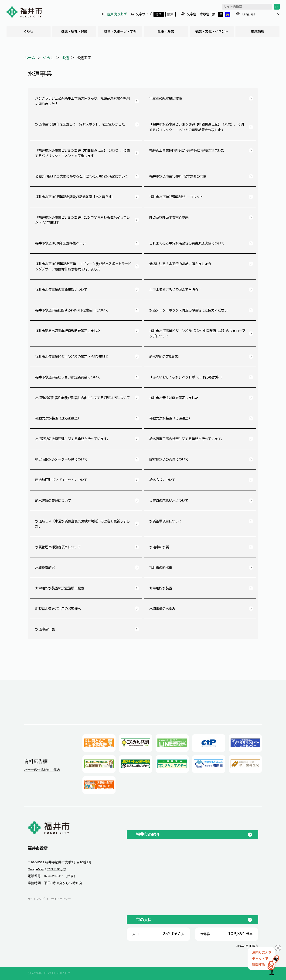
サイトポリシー (61, 899)
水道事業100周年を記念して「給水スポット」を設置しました (80, 124)
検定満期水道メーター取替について (61, 459)
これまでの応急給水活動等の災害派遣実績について (187, 243)
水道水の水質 (159, 547)
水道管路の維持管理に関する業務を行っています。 (73, 439)
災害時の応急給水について (169, 501)
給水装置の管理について (53, 501)
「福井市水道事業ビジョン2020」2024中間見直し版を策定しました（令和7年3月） (82, 220)
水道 (65, 58)
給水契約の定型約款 (164, 357)
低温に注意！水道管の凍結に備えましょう (180, 264)
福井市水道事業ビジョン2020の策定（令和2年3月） (73, 357)
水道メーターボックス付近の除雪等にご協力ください (188, 310)
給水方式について (162, 480)
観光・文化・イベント (212, 31)
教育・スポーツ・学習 (120, 31)
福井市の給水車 (161, 568)
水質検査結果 (45, 568)
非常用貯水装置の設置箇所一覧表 (60, 588)
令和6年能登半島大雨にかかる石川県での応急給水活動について (82, 176)
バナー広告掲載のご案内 (42, 770)
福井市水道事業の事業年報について (61, 290)
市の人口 (144, 920)
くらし (28, 31)
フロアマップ (57, 869)
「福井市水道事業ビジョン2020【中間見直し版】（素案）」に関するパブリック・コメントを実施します (82, 153)
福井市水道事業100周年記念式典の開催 (178, 176)
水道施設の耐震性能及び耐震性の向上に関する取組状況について (82, 398)
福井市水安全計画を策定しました (174, 398)
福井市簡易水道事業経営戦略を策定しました (68, 331)
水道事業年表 (45, 629)
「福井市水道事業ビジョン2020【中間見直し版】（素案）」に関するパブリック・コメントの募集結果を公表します (197, 127)
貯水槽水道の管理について (169, 459)
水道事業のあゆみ (162, 609)
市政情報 (258, 31)
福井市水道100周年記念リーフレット (176, 197)
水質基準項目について (166, 521)
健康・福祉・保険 (74, 31)
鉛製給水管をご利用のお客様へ (58, 609)
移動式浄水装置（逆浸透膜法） (58, 418)
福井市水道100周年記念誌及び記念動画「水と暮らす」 (75, 197)
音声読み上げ (117, 14)
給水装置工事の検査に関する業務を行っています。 (187, 439)
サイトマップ (36, 899)
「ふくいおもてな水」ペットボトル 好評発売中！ (186, 377)
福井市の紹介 (148, 834)
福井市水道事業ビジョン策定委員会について (68, 377)
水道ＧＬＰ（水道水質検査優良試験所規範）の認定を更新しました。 (82, 524)
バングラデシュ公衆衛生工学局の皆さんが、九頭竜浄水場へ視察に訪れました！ (82, 101)
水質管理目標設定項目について (58, 547)
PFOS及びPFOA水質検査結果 (169, 217)
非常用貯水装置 (161, 588)
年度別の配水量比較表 (166, 98)
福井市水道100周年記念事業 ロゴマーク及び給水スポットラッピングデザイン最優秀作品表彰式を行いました (83, 266)
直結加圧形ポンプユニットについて (61, 480)
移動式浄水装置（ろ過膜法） (170, 418)
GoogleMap (36, 869)
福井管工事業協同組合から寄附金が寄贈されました (187, 150)
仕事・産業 (166, 31)
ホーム (30, 58)
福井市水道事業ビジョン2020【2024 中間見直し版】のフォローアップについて (197, 333)
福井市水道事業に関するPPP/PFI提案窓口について (72, 310)
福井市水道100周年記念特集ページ (60, 243)
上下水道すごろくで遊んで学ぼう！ (175, 290)
